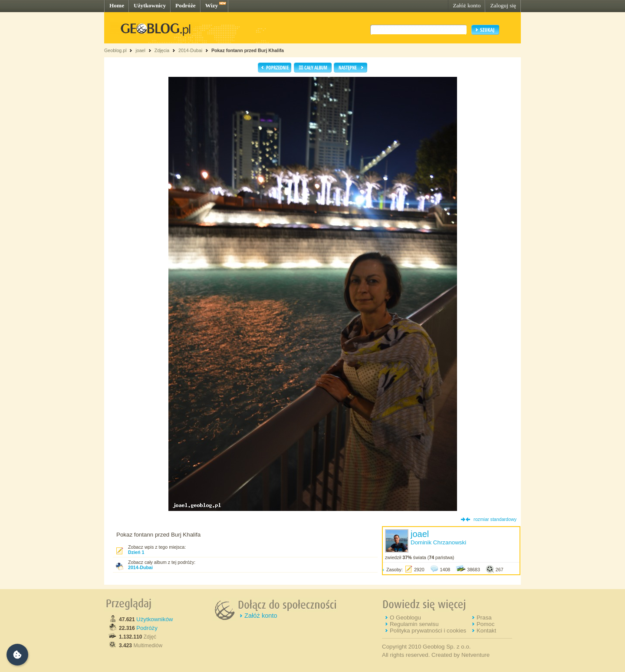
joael (140, 50)
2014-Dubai (190, 50)
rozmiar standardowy (495, 519)
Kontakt (486, 631)
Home (117, 5)
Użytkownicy (150, 5)
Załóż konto (467, 5)
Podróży (147, 628)
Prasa (484, 618)
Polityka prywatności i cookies (428, 631)
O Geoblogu (405, 618)
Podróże (186, 5)
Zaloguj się (503, 5)
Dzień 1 (136, 552)
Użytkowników (155, 619)
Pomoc (485, 624)
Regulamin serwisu (414, 624)
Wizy (212, 5)
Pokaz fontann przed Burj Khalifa (248, 50)
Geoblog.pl (115, 50)
